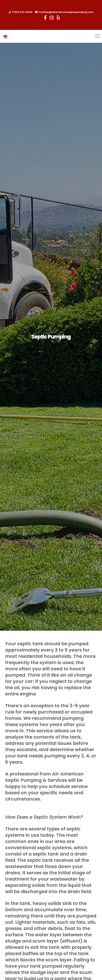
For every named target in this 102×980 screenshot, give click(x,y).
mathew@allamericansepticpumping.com (66, 12)
